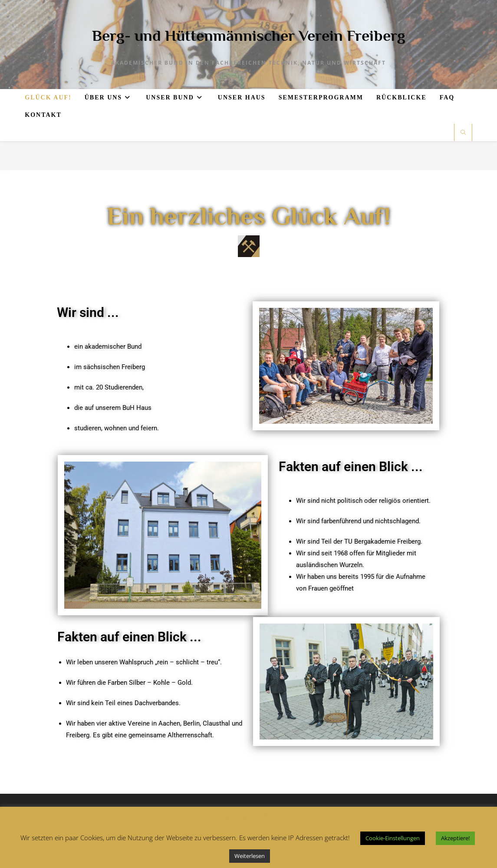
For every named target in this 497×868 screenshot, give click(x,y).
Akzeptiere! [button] (455, 838)
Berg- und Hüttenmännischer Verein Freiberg (249, 36)
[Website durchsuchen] (463, 133)
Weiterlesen (250, 856)
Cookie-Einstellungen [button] (393, 838)
